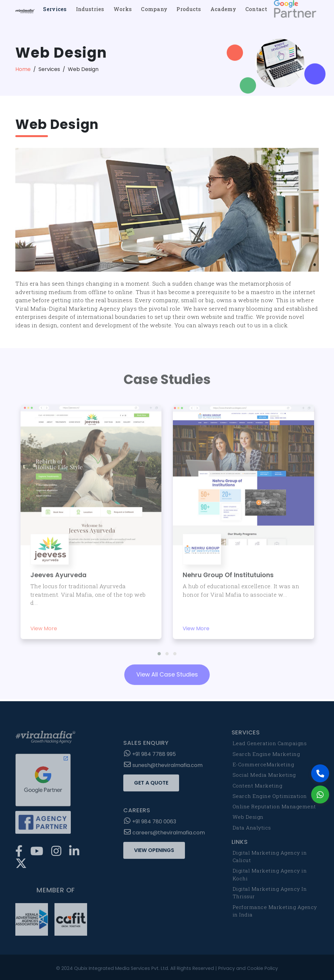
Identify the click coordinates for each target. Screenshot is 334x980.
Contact (256, 9)
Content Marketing (258, 788)
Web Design (248, 819)
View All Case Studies (167, 673)
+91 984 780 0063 (150, 824)
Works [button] (123, 9)
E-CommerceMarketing (263, 767)
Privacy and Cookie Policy (248, 968)
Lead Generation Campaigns (270, 746)
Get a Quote (151, 785)
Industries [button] (90, 9)
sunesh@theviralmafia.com (163, 767)
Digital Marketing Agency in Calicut (270, 859)
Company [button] (154, 9)
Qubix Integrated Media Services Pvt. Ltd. (121, 968)
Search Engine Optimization (270, 798)
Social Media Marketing (264, 777)
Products (189, 9)
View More (44, 626)
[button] (159, 651)
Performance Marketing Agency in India (275, 913)
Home (23, 69)
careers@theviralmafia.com (164, 835)
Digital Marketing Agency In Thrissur (270, 895)
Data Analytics (252, 830)
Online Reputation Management (274, 809)
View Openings (154, 852)
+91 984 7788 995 (150, 756)
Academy (223, 9)
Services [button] (55, 9)
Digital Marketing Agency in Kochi (270, 877)
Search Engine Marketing (266, 756)
